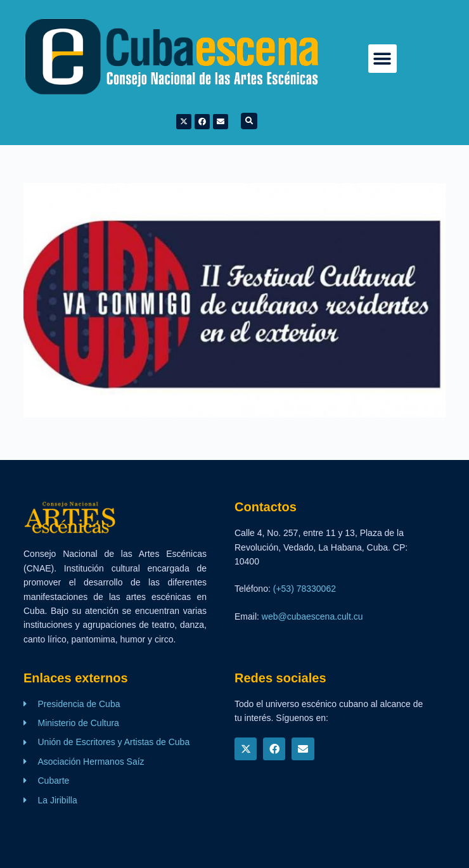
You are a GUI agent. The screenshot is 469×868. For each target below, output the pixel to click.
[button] (382, 59)
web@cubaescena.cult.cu (312, 616)
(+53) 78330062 (305, 589)
